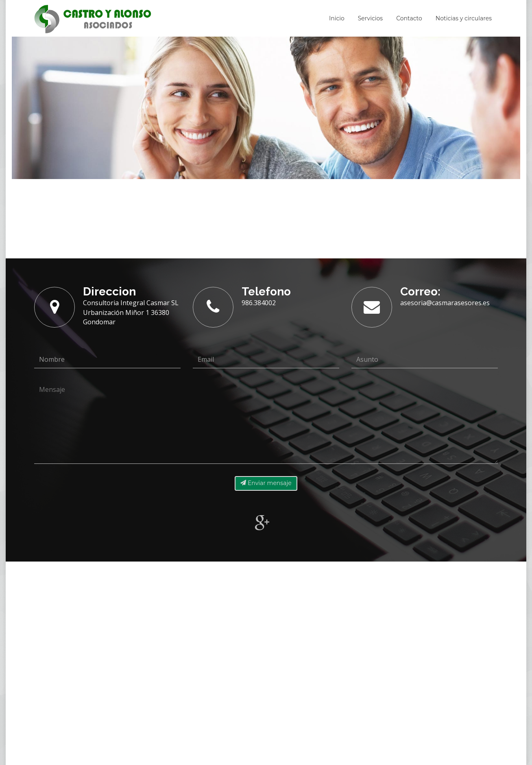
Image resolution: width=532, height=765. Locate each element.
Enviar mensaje (266, 483)
